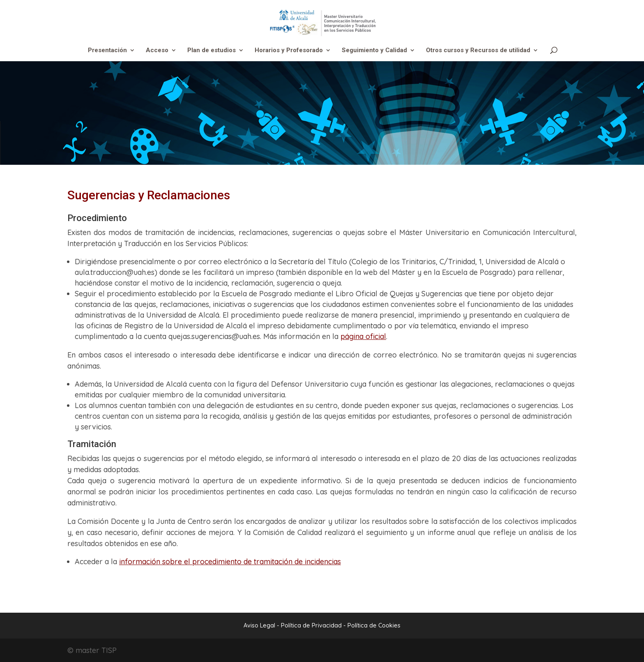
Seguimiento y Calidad (374, 51)
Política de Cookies (374, 625)
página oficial (363, 336)
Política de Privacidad (312, 625)
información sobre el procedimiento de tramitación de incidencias (230, 562)
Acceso (157, 51)
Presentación (107, 51)
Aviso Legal (259, 625)
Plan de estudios (212, 51)
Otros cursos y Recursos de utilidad (478, 51)
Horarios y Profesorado (289, 51)
